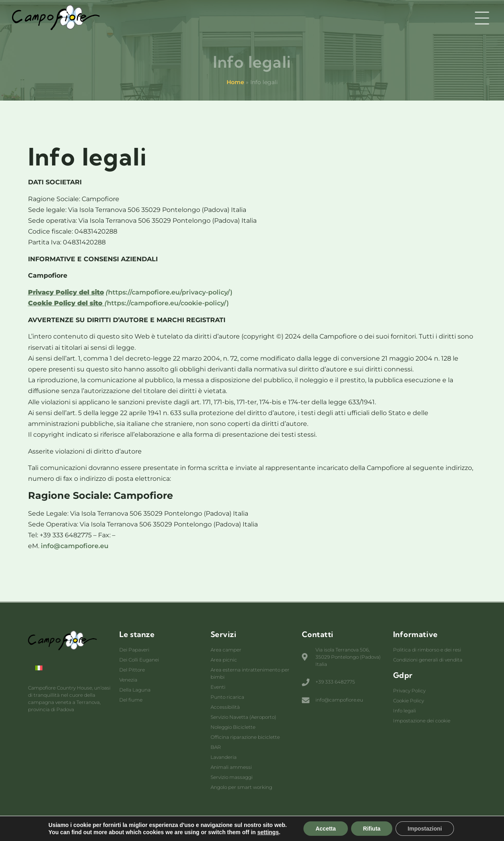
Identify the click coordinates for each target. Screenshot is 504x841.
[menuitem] (39, 668)
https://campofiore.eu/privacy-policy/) (130, 292)
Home (235, 82)
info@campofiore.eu (75, 546)
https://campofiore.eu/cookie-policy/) (129, 303)
